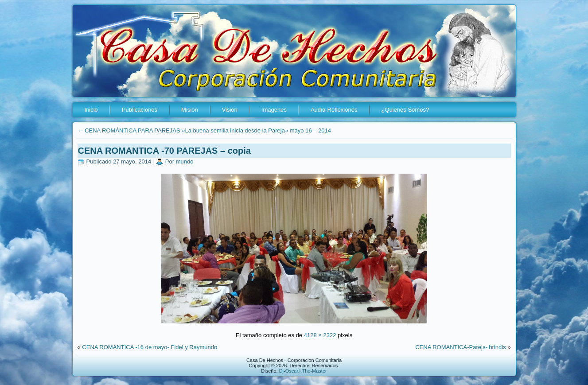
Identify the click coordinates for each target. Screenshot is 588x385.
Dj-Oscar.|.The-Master (303, 371)
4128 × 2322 (320, 335)
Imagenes (274, 110)
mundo (185, 161)
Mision (190, 110)
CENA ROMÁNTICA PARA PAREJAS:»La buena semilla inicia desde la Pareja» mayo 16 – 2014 (204, 130)
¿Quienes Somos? (405, 110)
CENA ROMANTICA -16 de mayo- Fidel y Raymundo (150, 347)
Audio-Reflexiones (334, 110)
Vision (230, 110)
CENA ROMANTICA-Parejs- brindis (460, 347)
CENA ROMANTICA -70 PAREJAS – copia (164, 151)
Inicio (91, 110)
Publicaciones (140, 110)
